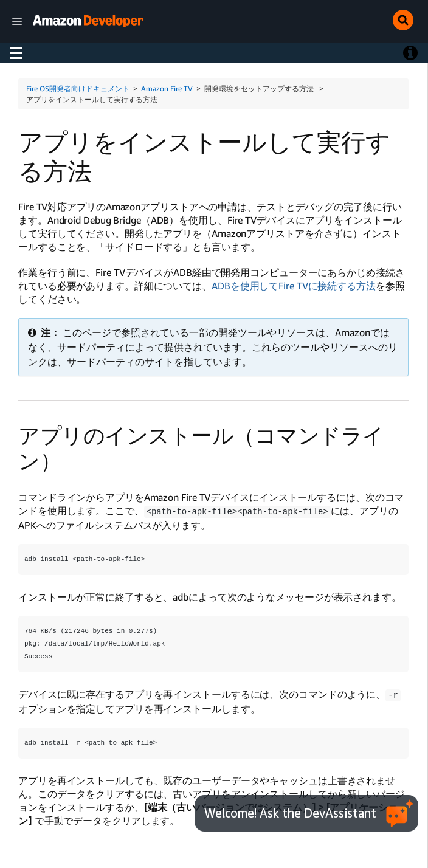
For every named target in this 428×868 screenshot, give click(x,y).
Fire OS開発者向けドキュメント (78, 88)
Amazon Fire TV (167, 88)
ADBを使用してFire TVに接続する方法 (294, 286)
